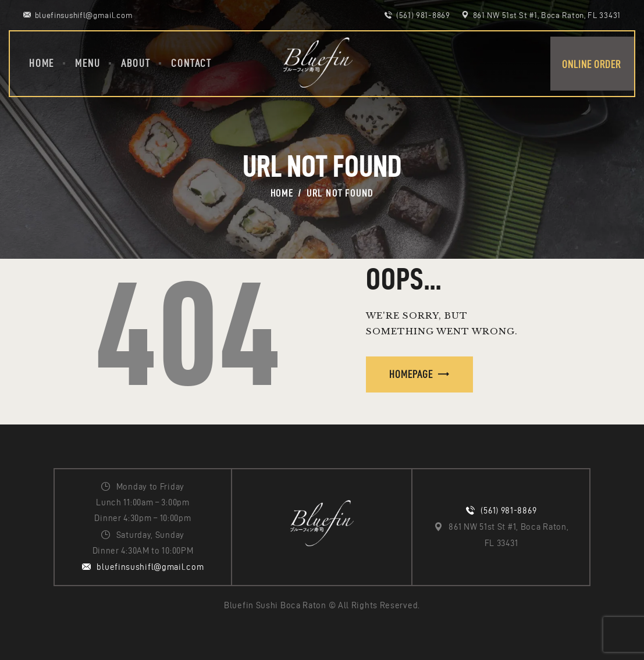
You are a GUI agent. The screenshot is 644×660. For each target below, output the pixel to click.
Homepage (411, 374)
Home (282, 193)
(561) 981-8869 (508, 511)
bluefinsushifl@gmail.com (150, 567)
